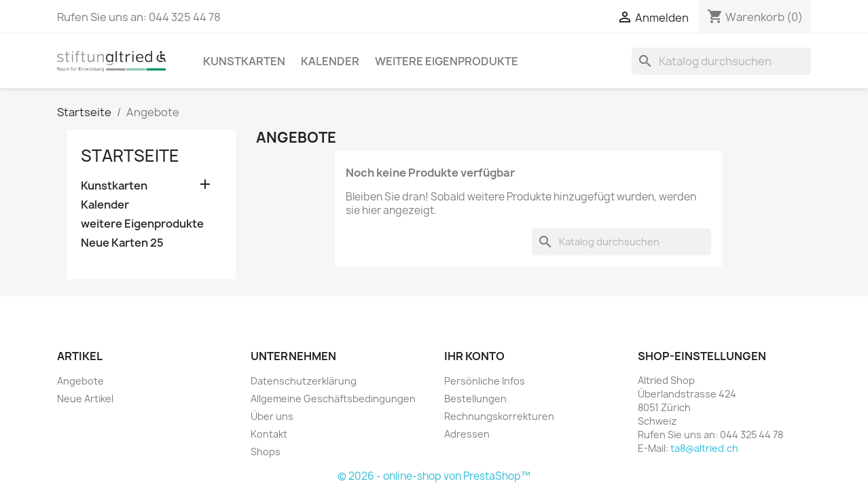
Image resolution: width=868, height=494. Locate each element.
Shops (266, 452)
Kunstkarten (244, 61)
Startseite (130, 156)
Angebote (80, 381)
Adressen (467, 434)
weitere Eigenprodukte (447, 61)
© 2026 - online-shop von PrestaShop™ (434, 476)
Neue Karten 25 (122, 243)
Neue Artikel (85, 399)
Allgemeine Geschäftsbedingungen (333, 399)
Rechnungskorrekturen (499, 416)
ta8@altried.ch (704, 448)
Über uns (272, 416)
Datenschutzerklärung (304, 381)
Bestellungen (475, 399)
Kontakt (269, 434)
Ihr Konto (474, 356)
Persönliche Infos (485, 381)
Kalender (330, 61)
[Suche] (721, 61)
